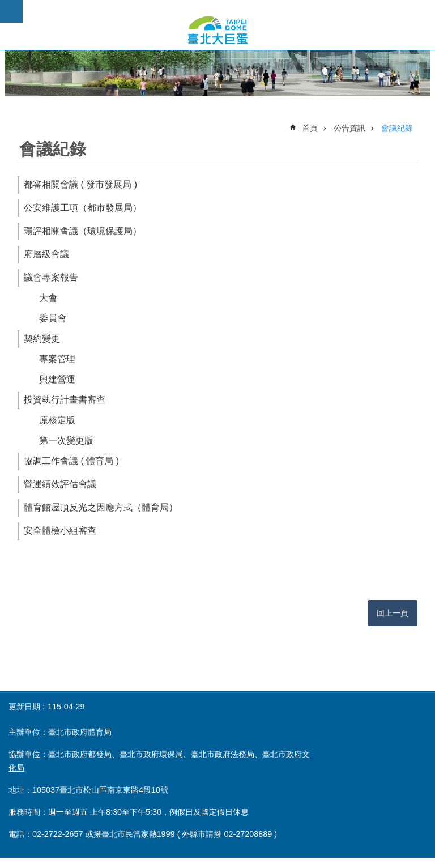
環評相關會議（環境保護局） (83, 231)
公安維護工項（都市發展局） (83, 208)
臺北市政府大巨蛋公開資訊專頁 (217, 30)
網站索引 (11, 11)
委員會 (53, 318)
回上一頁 (393, 613)
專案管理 (57, 359)
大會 (48, 298)
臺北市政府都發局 (80, 754)
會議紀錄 (397, 128)
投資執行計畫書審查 (65, 400)
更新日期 (24, 707)
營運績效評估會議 (60, 484)
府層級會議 (46, 254)
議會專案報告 (51, 277)
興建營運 (57, 379)
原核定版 (57, 420)
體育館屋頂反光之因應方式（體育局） (101, 507)
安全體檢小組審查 (60, 531)
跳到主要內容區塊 (6, 6)
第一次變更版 (66, 441)
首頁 (310, 128)
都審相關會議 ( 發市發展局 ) (80, 184)
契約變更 (42, 339)
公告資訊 (349, 128)
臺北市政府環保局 (151, 754)
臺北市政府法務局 (223, 754)
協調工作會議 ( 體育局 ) (71, 461)
